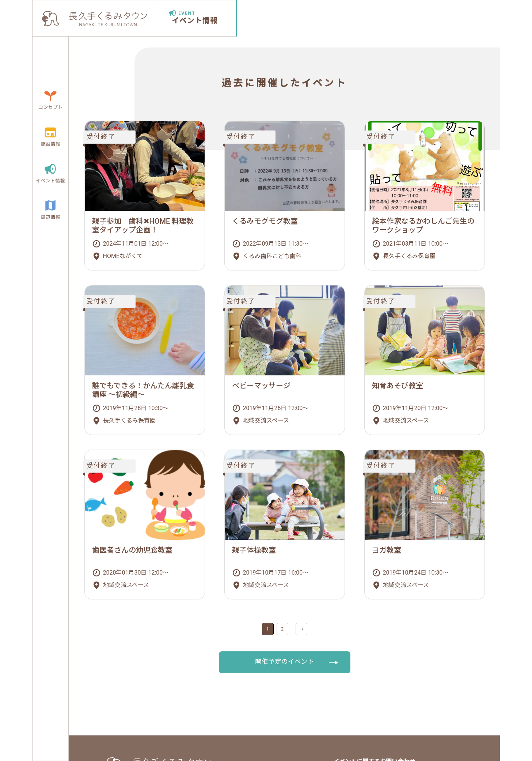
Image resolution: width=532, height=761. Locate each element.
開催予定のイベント (285, 662)
